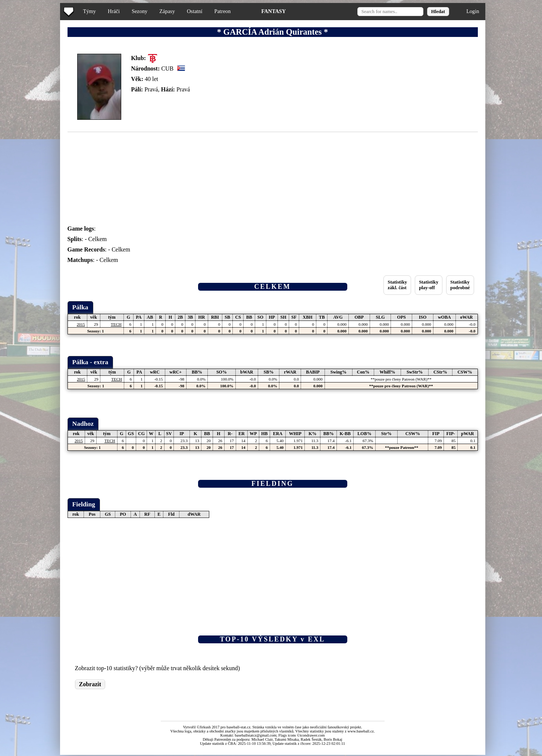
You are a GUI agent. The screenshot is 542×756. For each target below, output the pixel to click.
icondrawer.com (312, 735)
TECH (116, 324)
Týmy (90, 11)
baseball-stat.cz (239, 727)
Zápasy (167, 11)
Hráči (114, 11)
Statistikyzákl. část (397, 285)
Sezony (140, 11)
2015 (81, 324)
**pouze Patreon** (402, 447)
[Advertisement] (31, 149)
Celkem (98, 239)
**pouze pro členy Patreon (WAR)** (401, 379)
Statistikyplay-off (429, 285)
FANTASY (273, 11)
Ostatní (195, 11)
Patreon (222, 11)
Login (473, 11)
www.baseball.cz (361, 731)
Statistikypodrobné (460, 285)
